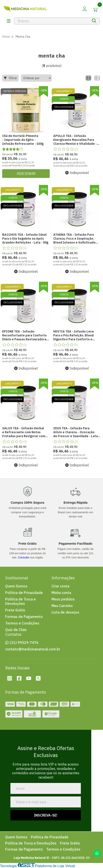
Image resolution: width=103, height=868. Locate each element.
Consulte (23, 557)
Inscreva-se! (46, 815)
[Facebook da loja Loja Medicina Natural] (19, 678)
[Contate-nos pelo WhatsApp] (97, 853)
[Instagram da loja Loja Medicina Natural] (10, 678)
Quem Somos (16, 586)
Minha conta (61, 593)
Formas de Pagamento (24, 617)
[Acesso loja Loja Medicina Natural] (85, 9)
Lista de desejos (65, 612)
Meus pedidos (63, 599)
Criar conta (60, 586)
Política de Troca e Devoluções (21, 601)
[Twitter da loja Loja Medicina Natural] (38, 678)
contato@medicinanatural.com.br (33, 649)
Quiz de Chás (16, 630)
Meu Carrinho (62, 606)
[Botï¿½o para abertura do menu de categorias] (9, 21)
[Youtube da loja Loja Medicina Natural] (29, 678)
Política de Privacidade (24, 593)
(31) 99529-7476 (24, 643)
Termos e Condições (22, 623)
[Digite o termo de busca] (51, 21)
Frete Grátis (15, 610)
